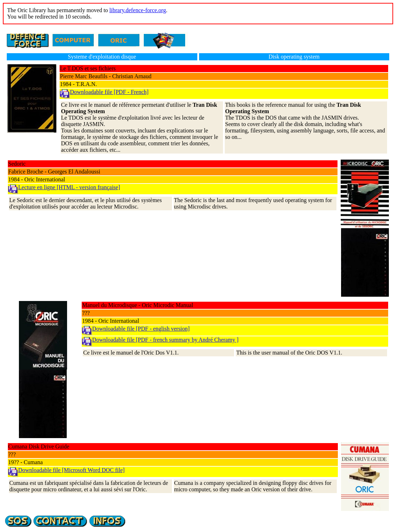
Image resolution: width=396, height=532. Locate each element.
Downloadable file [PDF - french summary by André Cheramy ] (165, 340)
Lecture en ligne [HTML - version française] (69, 187)
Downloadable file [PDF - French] (109, 92)
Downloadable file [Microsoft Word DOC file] (71, 470)
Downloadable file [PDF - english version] (141, 329)
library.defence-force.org (138, 10)
